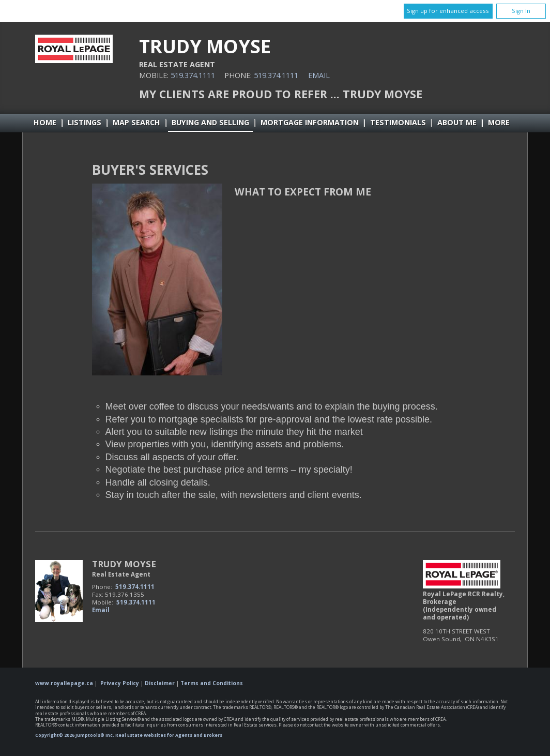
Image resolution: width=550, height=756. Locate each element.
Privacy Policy (120, 683)
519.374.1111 (193, 75)
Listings (85, 122)
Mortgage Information (310, 122)
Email (319, 75)
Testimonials (398, 122)
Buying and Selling (210, 122)
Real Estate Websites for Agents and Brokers (169, 735)
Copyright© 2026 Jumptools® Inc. (75, 735)
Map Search (136, 122)
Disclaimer (160, 683)
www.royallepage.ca (64, 683)
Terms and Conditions (212, 683)
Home (45, 122)
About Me (457, 122)
